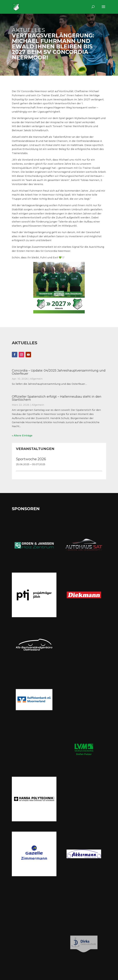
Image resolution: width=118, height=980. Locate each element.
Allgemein (36, 379)
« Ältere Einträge (22, 436)
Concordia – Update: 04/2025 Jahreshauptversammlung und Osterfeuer (59, 372)
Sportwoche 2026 (31, 459)
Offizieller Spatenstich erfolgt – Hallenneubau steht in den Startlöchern (57, 398)
